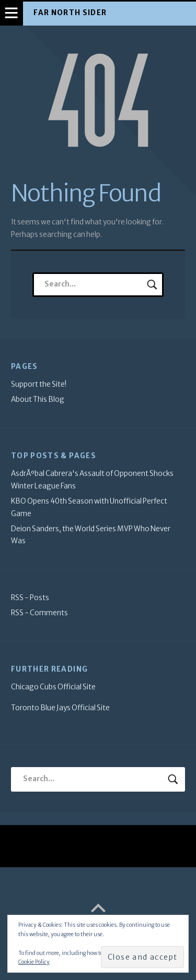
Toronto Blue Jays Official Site (60, 708)
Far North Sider (70, 13)
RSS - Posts (30, 598)
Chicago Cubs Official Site (53, 687)
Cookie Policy (34, 962)
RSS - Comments (39, 613)
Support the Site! (39, 384)
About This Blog (38, 399)
